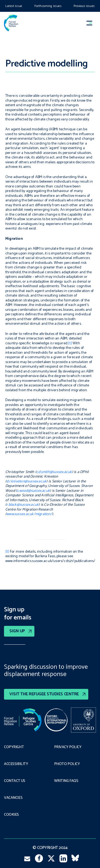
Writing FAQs (66, 781)
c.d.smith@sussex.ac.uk (54, 472)
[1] (70, 343)
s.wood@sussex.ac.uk (33, 491)
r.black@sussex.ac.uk (23, 505)
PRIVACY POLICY (68, 747)
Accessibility (16, 764)
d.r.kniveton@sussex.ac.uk (26, 481)
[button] (92, 23)
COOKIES (11, 815)
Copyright (14, 747)
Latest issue (14, 6)
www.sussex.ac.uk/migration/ (29, 514)
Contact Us (15, 781)
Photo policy (67, 764)
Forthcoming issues (48, 6)
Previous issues (84, 6)
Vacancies (13, 798)
